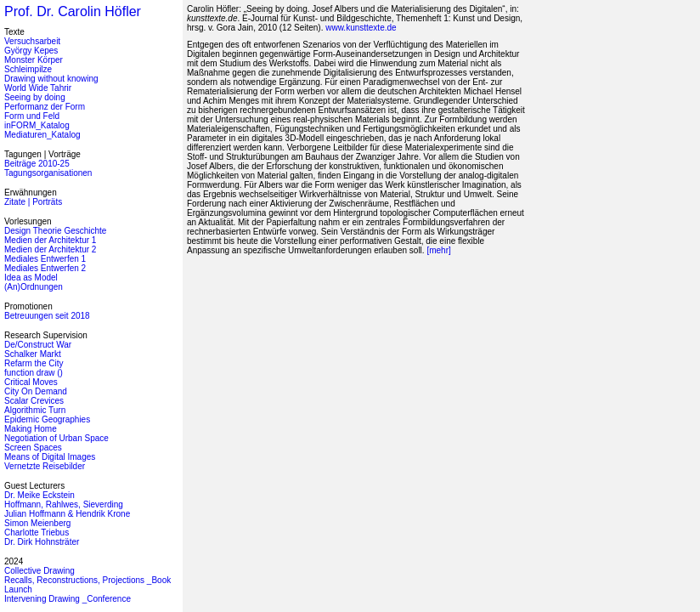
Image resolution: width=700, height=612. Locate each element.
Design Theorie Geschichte (55, 231)
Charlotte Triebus (37, 533)
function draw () (34, 373)
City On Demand (36, 391)
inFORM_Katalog (37, 125)
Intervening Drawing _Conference (68, 599)
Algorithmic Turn (35, 410)
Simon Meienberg (37, 523)
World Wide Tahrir (38, 88)
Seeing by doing (35, 97)
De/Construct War (38, 345)
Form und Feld (32, 116)
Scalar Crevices (34, 401)
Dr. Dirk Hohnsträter (42, 542)
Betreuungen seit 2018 (47, 316)
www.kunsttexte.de (361, 28)
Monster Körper (34, 60)
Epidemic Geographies (47, 419)
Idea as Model (31, 278)
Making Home (31, 429)
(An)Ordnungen (34, 287)
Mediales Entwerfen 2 (45, 268)
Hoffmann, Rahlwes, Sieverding (64, 504)
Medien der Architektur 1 (50, 240)
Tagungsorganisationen (48, 173)
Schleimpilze (28, 69)
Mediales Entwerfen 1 (45, 259)
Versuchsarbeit (32, 41)
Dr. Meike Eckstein (40, 495)
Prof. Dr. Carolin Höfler (73, 11)
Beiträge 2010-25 (37, 164)
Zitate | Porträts (33, 202)
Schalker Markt (33, 354)
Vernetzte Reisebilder (45, 466)
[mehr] (438, 250)
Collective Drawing (40, 571)
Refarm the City (34, 363)
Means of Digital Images (50, 457)
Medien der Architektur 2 (50, 249)
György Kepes (31, 51)
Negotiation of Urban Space (56, 438)
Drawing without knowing (51, 79)
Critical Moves (31, 382)
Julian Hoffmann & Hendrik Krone (67, 514)
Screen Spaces (33, 448)
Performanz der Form (45, 107)
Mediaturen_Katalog (42, 135)
